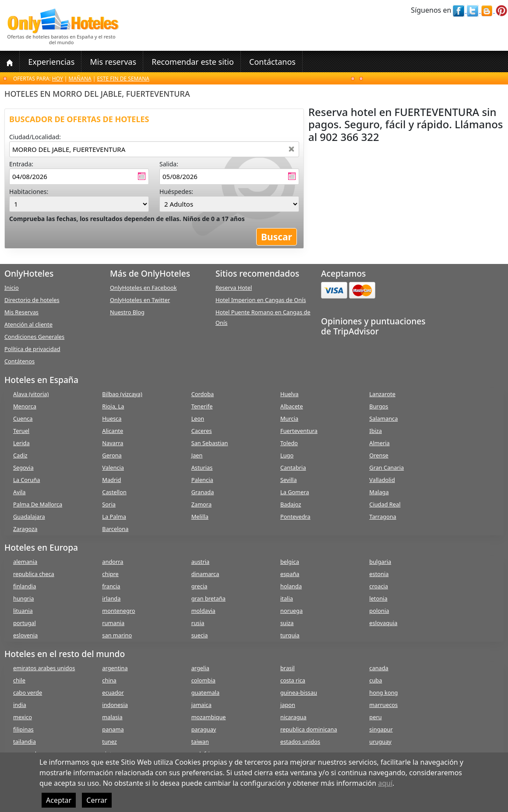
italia (287, 598)
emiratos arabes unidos (44, 668)
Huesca (112, 418)
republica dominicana (309, 729)
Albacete (292, 406)
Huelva (289, 394)
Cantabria (293, 468)
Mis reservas (113, 62)
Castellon (114, 492)
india (20, 705)
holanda (291, 586)
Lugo (287, 455)
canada (379, 668)
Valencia (113, 468)
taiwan (200, 742)
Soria (109, 504)
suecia (200, 635)
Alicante (113, 431)
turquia (290, 635)
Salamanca (383, 418)
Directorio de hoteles (32, 300)
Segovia (23, 468)
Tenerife (202, 406)
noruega (291, 611)
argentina (115, 668)
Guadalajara (29, 517)
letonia (378, 598)
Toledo (289, 443)
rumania (113, 623)
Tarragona (383, 517)
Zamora (201, 504)
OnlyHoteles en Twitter (140, 300)
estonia (379, 574)
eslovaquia (383, 623)
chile (19, 680)
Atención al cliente (28, 324)
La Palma (114, 517)
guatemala (205, 692)
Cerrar (97, 800)
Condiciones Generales (34, 337)
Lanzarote (382, 394)
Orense (379, 455)
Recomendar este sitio (193, 62)
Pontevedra (295, 517)
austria (201, 562)
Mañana (80, 79)
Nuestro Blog (127, 312)
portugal (25, 623)
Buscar (277, 237)
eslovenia (25, 635)
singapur (381, 729)
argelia (200, 668)
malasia (112, 717)
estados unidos (300, 742)
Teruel (21, 431)
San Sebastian (210, 443)
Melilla (200, 517)
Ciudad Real (385, 504)
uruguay (380, 742)
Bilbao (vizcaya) (122, 394)
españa (290, 574)
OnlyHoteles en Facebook (143, 288)
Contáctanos (272, 62)
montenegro (118, 611)
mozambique (209, 717)
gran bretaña (208, 598)
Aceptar (59, 800)
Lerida (21, 443)
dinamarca (205, 574)
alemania (25, 562)
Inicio (12, 288)
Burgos (379, 406)
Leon (198, 418)
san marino (117, 635)
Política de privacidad (32, 349)
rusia (198, 623)
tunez (109, 742)
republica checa (34, 574)
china (109, 680)
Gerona (112, 455)
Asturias (202, 468)
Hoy (58, 79)
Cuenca (23, 418)
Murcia (289, 418)
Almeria (379, 443)
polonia (379, 611)
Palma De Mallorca (38, 504)
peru (375, 717)
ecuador (113, 692)
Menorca (25, 406)
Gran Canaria (386, 468)
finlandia (25, 586)
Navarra (113, 443)
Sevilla (289, 480)
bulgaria (380, 562)
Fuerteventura (299, 431)
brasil (288, 668)
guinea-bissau (299, 692)
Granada (203, 492)
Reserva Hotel (234, 288)
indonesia (115, 705)
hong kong (383, 692)
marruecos (383, 705)
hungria (23, 598)
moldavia (203, 611)
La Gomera (295, 492)
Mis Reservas (21, 312)
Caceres (202, 431)
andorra (113, 562)
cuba (376, 680)
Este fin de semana (123, 79)
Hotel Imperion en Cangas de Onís (261, 300)
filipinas (23, 729)
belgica (290, 562)
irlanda (111, 598)
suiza (287, 623)
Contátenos (19, 361)
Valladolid (382, 480)
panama (113, 729)
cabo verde (28, 692)
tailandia (25, 742)
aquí (385, 783)
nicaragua (293, 717)
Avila (19, 492)
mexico (23, 717)
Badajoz (291, 504)
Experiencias (51, 62)
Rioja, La (113, 406)
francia (111, 586)
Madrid (111, 480)
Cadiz (20, 455)
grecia (199, 586)
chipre (110, 574)
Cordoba (203, 394)
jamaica (201, 705)
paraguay (204, 729)
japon (288, 705)
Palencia (202, 480)
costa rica (293, 680)
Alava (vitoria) (31, 394)
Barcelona (115, 529)
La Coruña (26, 480)
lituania (23, 611)
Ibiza (376, 431)
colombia (203, 680)
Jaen (197, 455)
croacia (379, 586)
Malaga (379, 492)
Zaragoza (25, 529)
